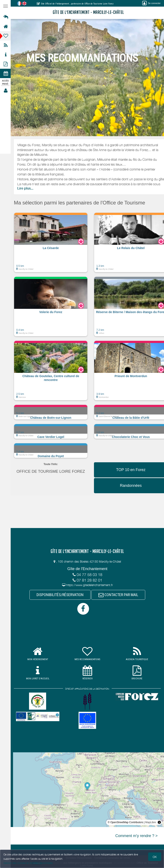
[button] (51, 245)
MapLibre (151, 822)
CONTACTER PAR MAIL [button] (119, 595)
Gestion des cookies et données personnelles (28, 863)
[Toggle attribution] (159, 822)
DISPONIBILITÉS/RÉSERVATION (60, 595)
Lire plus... (26, 188)
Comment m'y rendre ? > (136, 836)
